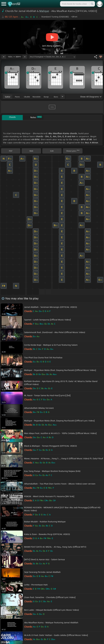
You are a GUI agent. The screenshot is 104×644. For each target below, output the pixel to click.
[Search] (92, 4)
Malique (44, 11)
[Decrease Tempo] (4, 57)
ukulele (27, 97)
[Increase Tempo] (25, 57)
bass (56, 97)
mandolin (37, 97)
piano (17, 97)
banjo (46, 97)
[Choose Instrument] (62, 97)
